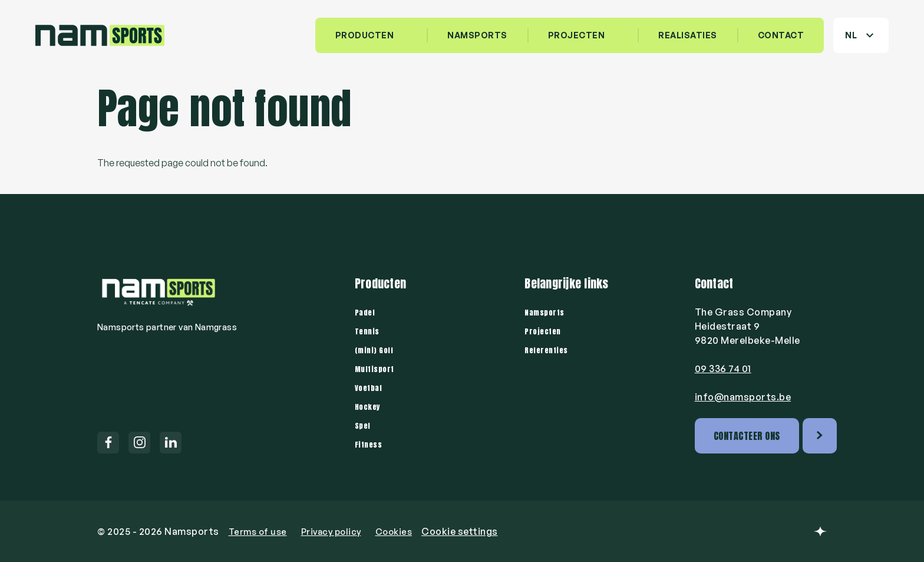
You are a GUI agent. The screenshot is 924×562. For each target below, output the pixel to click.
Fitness (370, 444)
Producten (365, 35)
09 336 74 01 (723, 369)
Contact (781, 35)
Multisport (377, 369)
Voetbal (370, 387)
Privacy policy (338, 531)
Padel (366, 312)
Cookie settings (471, 531)
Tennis (368, 331)
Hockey (369, 406)
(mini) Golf (376, 350)
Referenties (549, 350)
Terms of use (260, 531)
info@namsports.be (743, 397)
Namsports (547, 312)
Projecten (577, 35)
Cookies (404, 531)
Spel (364, 425)
